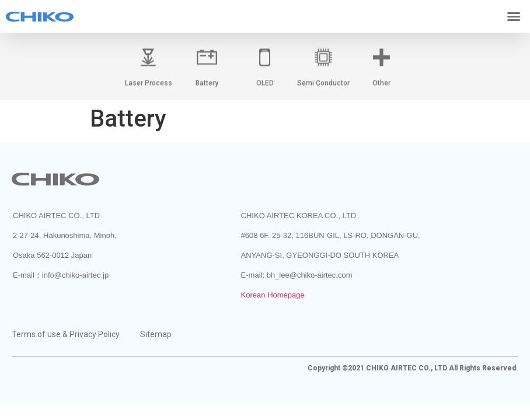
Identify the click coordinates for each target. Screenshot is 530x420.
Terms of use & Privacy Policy (66, 334)
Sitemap (156, 334)
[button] (514, 16)
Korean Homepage (273, 295)
